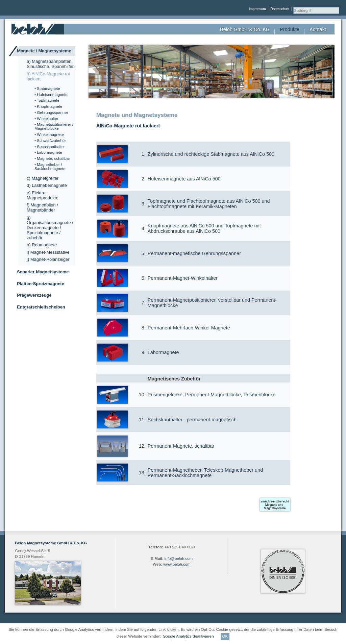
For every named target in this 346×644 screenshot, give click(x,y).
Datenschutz (280, 9)
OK (225, 636)
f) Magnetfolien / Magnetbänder (42, 207)
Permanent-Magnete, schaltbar (181, 446)
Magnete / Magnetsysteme (44, 51)
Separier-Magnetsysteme (43, 272)
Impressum (257, 9)
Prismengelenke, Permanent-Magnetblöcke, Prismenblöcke (212, 395)
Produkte (290, 29)
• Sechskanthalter (50, 147)
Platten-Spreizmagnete (41, 284)
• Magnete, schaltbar (52, 158)
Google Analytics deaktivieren (188, 636)
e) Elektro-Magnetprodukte (43, 195)
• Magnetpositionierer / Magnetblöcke (54, 126)
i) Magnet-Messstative (48, 252)
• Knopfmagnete (48, 106)
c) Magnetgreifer (43, 178)
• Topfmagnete (47, 100)
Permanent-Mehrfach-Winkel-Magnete (189, 328)
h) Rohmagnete (42, 245)
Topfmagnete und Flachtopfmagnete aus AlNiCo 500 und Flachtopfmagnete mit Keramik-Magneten (209, 204)
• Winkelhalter (46, 119)
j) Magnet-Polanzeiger (48, 259)
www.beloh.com (177, 564)
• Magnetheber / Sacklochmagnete (50, 167)
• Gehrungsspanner (51, 113)
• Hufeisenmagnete (51, 95)
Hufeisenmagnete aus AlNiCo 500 (184, 179)
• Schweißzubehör (50, 141)
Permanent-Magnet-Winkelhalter (183, 278)
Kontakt (318, 29)
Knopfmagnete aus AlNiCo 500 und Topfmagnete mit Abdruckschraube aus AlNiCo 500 (204, 228)
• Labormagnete (48, 152)
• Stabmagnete (47, 89)
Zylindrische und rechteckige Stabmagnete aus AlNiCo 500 (211, 154)
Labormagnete (163, 352)
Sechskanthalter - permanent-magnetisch (192, 420)
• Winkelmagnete (49, 134)
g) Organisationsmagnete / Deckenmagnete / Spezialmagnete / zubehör (50, 228)
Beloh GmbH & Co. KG (245, 29)
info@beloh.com (179, 559)
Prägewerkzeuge (34, 295)
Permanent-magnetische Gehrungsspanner (194, 253)
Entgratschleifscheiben (41, 307)
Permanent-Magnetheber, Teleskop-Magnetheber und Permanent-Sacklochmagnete (205, 473)
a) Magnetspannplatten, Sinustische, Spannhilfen (51, 64)
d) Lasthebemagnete (47, 185)
